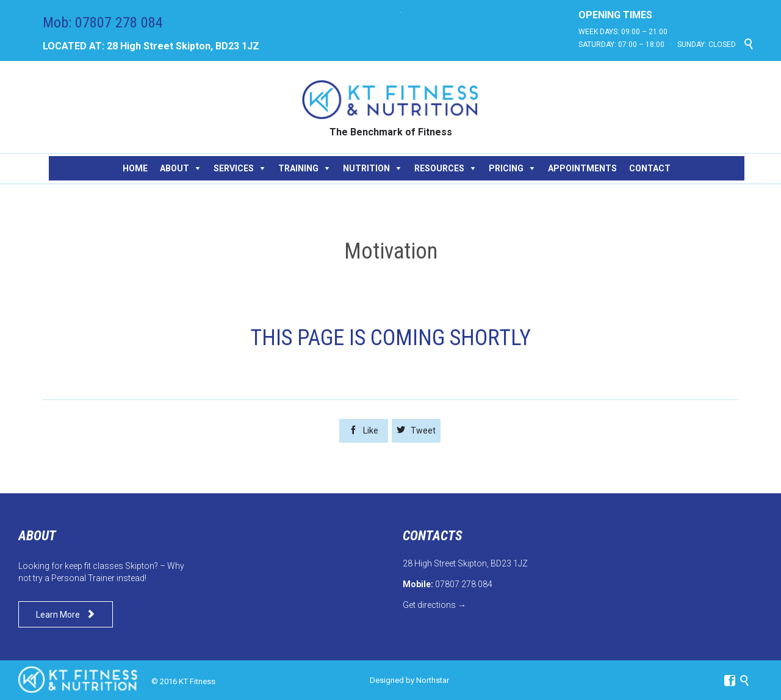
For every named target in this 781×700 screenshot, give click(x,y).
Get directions (429, 605)
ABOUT (175, 168)
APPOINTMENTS (582, 168)
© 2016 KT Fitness (183, 681)
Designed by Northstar (409, 680)
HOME (135, 168)
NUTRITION (366, 168)
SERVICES (234, 168)
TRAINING (298, 168)
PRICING (506, 168)
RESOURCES (439, 168)
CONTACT (650, 168)
